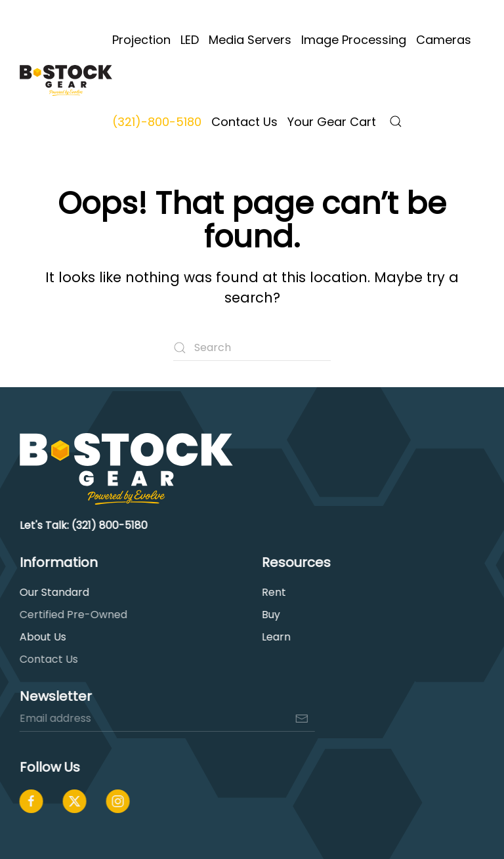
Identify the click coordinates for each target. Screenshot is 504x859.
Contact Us (244, 122)
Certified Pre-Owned (72, 615)
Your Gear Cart (332, 122)
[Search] (252, 348)
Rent (273, 592)
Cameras (444, 40)
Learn (275, 637)
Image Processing (354, 40)
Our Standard (53, 592)
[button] (396, 121)
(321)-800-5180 (157, 122)
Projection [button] (141, 40)
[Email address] (166, 719)
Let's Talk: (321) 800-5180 (82, 525)
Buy (270, 615)
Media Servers (250, 40)
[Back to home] (66, 80)
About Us (42, 637)
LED (190, 40)
